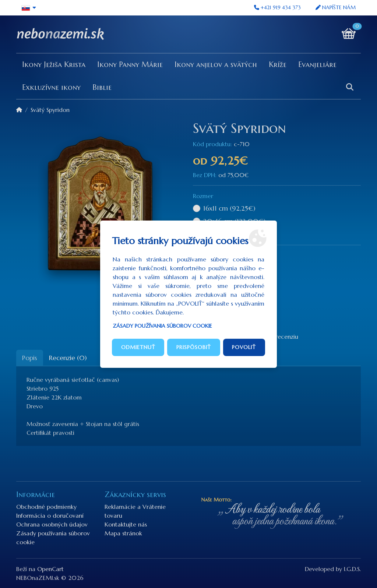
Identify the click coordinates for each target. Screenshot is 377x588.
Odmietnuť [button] (138, 347)
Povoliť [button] (244, 347)
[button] (29, 8)
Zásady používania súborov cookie (162, 326)
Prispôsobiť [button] (194, 347)
